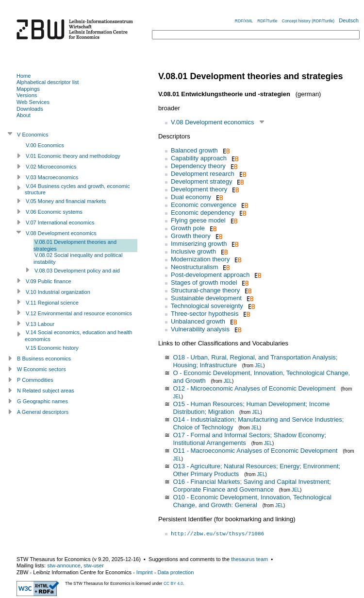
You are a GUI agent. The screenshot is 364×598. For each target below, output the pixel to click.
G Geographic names (42, 401)
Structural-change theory (205, 290)
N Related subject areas (46, 391)
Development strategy (201, 181)
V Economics (33, 135)
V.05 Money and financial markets (66, 201)
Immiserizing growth (199, 244)
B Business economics (44, 359)
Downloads (30, 109)
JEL (259, 366)
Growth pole (188, 228)
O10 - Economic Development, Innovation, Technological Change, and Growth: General (252, 501)
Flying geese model (198, 220)
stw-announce (64, 565)
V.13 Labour (40, 324)
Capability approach (199, 158)
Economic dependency (203, 213)
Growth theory (191, 236)
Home (24, 76)
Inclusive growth (193, 251)
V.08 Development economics (213, 122)
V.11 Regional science (52, 303)
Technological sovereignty (207, 306)
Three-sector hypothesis (205, 314)
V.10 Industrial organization (58, 292)
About (24, 115)
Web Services (33, 102)
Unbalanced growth (198, 321)
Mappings (28, 89)
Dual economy (191, 197)
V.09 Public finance (49, 281)
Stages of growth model (204, 282)
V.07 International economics (60, 222)
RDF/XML (244, 21)
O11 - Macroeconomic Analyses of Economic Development (255, 451)
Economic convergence (204, 205)
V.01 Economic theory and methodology (73, 156)
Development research (203, 174)
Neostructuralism (195, 267)
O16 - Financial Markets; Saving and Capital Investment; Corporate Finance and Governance (252, 486)
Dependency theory (198, 166)
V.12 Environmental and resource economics (79, 313)
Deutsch (349, 20)
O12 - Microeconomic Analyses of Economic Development (254, 388)
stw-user (94, 565)
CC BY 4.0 (173, 583)
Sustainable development (206, 298)
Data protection (175, 572)
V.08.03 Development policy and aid (77, 271)
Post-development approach (210, 275)
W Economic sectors (41, 369)
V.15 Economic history (52, 348)
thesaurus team (249, 559)
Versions (27, 95)
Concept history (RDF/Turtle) (308, 21)
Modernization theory (200, 259)
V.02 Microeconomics (51, 167)
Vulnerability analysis (200, 329)
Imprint (145, 572)
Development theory (199, 189)
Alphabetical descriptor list (48, 82)
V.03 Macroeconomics (52, 177)
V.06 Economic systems (54, 212)
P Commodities (35, 380)
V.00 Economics (45, 145)
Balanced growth (194, 150)
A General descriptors (43, 412)
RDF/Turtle (267, 21)
